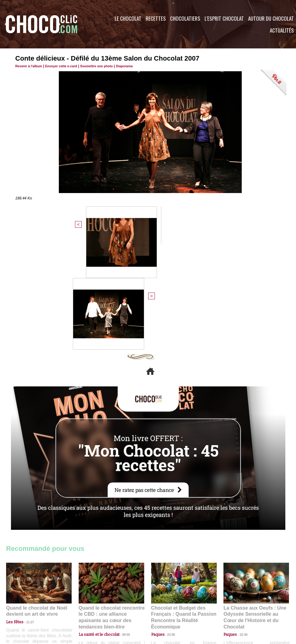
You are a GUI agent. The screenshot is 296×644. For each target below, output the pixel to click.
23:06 (169, 527)
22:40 (241, 521)
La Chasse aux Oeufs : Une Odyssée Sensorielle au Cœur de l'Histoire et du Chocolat (254, 508)
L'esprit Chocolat (224, 18)
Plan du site (165, 607)
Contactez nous (25, 607)
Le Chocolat (128, 18)
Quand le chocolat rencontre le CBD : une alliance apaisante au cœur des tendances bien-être (111, 508)
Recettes (156, 18)
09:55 (121, 521)
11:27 (27, 515)
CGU (87, 607)
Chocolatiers (185, 18)
